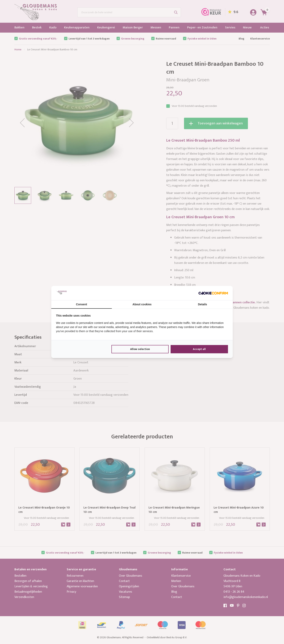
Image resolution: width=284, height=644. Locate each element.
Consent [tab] (81, 304)
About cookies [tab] (142, 304)
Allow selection (140, 349)
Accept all (199, 349)
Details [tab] (203, 304)
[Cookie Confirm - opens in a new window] (213, 293)
